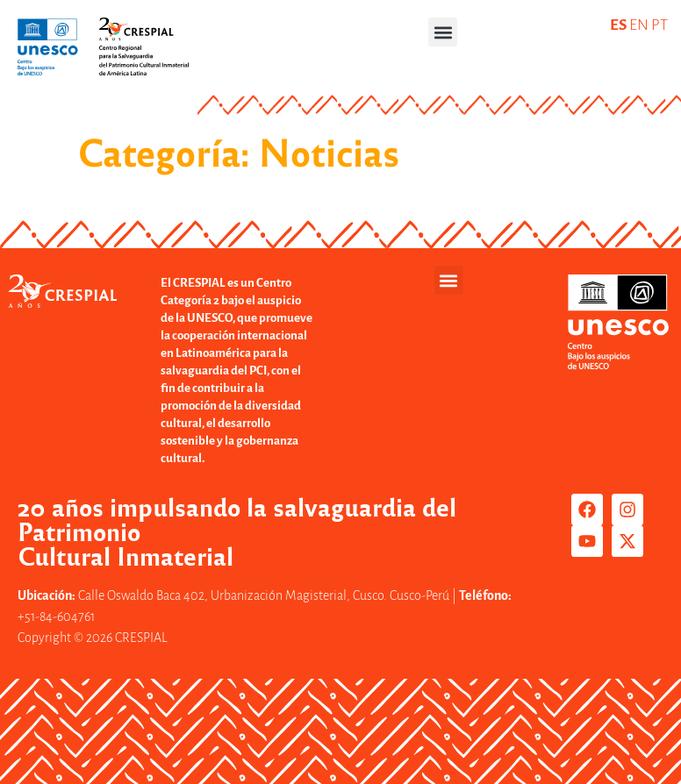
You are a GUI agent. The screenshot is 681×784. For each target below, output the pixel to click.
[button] (443, 32)
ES (618, 25)
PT (659, 25)
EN (639, 25)
